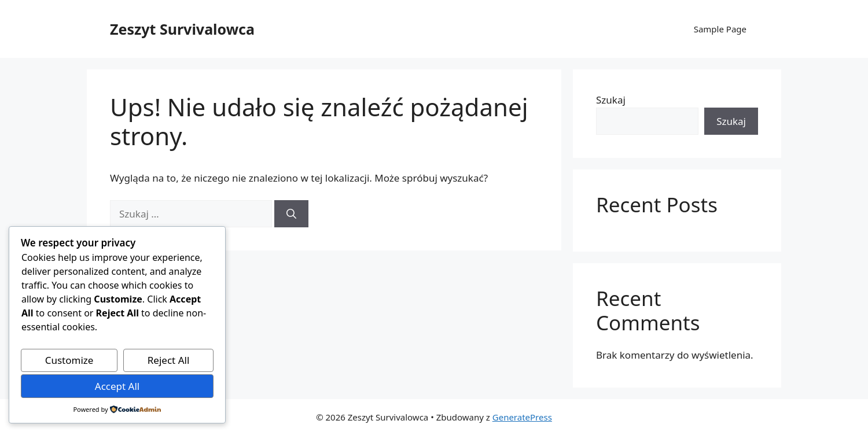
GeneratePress (522, 417)
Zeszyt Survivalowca (182, 29)
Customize (69, 360)
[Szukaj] (291, 214)
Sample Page (720, 29)
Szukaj (611, 100)
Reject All (169, 360)
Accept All (117, 386)
